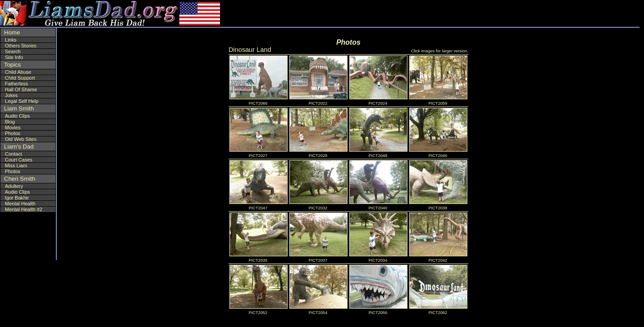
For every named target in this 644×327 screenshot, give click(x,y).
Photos (13, 133)
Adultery (14, 186)
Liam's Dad (19, 147)
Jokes (11, 95)
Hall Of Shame (21, 89)
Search (13, 51)
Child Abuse (18, 72)
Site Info (14, 57)
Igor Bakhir (17, 198)
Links (11, 40)
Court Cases (19, 160)
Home (12, 32)
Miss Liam (16, 166)
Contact (13, 154)
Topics (13, 65)
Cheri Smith (20, 179)
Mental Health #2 (24, 209)
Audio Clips (17, 116)
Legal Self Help (22, 101)
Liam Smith (19, 108)
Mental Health (20, 204)
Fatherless (17, 84)
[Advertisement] (585, 13)
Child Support (20, 78)
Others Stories (21, 46)
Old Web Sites (21, 139)
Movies (13, 127)
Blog (10, 122)
